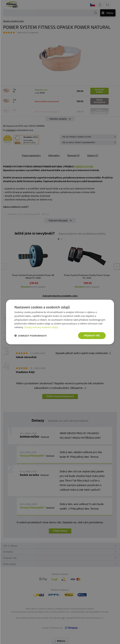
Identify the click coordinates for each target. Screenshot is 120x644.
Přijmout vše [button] (92, 336)
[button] (31, 336)
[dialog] (60, 322)
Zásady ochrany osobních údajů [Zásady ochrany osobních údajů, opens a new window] (41, 327)
